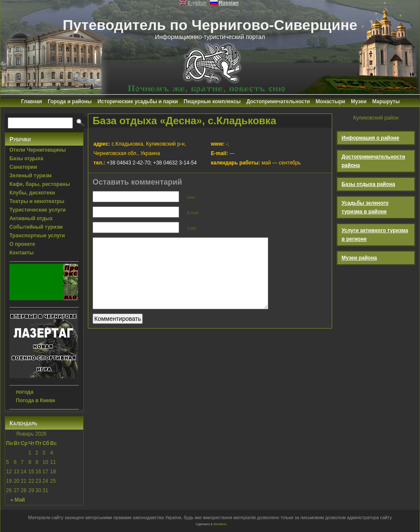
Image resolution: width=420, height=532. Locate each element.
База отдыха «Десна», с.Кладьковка (184, 121)
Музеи (359, 102)
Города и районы (70, 102)
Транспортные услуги (37, 236)
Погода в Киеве (36, 400)
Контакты (22, 253)
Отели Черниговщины (38, 150)
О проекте (22, 244)
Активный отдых (31, 218)
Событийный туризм (36, 227)
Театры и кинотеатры (37, 201)
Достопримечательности (278, 102)
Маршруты (386, 102)
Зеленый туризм (30, 176)
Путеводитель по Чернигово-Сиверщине (210, 25)
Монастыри (331, 102)
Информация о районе (370, 138)
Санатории (23, 167)
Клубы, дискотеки (32, 193)
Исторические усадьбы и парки (138, 102)
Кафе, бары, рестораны (40, 184)
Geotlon (220, 524)
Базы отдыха (26, 158)
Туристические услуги (37, 210)
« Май (18, 500)
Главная (31, 102)
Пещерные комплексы (212, 102)
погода (25, 392)
